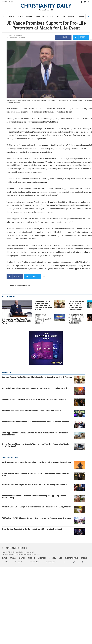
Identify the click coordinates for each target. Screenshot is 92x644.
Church (20, 16)
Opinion (81, 16)
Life (58, 16)
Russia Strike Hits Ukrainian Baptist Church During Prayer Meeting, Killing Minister (76, 305)
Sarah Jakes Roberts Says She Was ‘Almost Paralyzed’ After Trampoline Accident (36, 462)
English (5, 2)
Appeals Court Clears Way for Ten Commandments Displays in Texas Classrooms (36, 422)
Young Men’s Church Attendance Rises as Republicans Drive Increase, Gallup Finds (77, 319)
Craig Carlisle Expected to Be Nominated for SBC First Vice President (32, 529)
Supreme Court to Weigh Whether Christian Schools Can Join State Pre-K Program (43, 305)
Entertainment (69, 16)
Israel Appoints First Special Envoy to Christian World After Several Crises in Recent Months (35, 434)
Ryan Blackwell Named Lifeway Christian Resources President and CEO (32, 411)
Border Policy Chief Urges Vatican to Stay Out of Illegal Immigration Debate (34, 485)
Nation (5, 558)
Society (50, 16)
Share (61, 37)
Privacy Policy (34, 562)
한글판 (11, 2)
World (11, 16)
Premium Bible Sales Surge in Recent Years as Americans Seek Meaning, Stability (37, 507)
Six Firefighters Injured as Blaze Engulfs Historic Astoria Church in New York (34, 388)
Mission (29, 16)
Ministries (40, 16)
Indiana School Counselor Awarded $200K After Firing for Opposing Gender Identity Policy (34, 497)
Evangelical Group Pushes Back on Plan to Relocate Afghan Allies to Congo (34, 399)
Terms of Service (51, 562)
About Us (5, 562)
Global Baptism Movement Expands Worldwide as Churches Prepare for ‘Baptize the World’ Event (36, 445)
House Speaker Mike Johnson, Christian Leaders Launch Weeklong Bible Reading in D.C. (36, 474)
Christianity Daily (15, 36)
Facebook (81, 2)
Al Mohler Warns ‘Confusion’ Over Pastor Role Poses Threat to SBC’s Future (17, 321)
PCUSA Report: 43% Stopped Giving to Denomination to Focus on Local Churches (36, 518)
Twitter (85, 2)
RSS (89, 2)
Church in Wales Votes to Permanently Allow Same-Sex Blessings (43, 319)
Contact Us (19, 562)
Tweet (79, 37)
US (4, 16)
